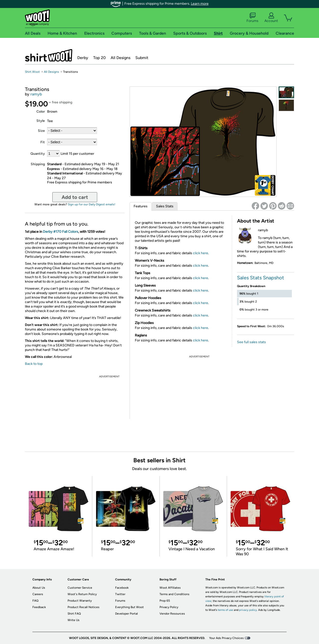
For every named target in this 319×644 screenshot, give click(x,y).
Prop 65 (165, 601)
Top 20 (99, 58)
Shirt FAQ (74, 614)
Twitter (120, 594)
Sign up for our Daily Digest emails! (92, 204)
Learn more (200, 4)
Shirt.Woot (49, 55)
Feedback (39, 607)
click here (200, 253)
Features (141, 206)
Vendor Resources (172, 614)
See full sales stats (251, 342)
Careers (38, 594)
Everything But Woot (129, 607)
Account (271, 18)
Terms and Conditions (174, 594)
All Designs (120, 58)
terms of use (225, 610)
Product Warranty (80, 601)
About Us (39, 588)
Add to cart (75, 197)
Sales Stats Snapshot (261, 278)
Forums (252, 18)
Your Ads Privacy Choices (226, 638)
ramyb (36, 94)
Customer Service (80, 588)
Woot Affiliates (170, 588)
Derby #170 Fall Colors (61, 232)
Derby (83, 58)
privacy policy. (248, 610)
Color (41, 112)
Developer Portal (126, 614)
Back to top (34, 364)
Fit (43, 142)
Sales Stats (165, 206)
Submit (142, 58)
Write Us (74, 620)
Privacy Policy (169, 607)
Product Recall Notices (83, 607)
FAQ (35, 601)
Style (41, 121)
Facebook (122, 588)
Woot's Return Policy (82, 594)
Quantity (38, 154)
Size (41, 131)
